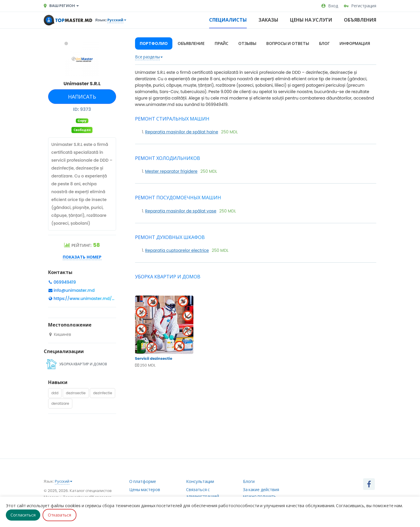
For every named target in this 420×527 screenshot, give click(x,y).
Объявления (360, 20)
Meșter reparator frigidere (171, 171)
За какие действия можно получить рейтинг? (261, 496)
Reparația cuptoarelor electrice (177, 250)
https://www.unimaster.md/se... (87, 299)
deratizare (60, 403)
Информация (355, 43)
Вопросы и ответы (288, 43)
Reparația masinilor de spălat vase (181, 211)
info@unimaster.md (74, 290)
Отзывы (247, 43)
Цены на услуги (311, 20)
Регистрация (360, 6)
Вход (330, 6)
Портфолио (154, 43)
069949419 (64, 282)
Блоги (249, 481)
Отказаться (60, 515)
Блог (324, 43)
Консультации (200, 481)
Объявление (191, 43)
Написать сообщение (82, 98)
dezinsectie (76, 393)
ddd (55, 393)
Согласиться (23, 515)
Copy (82, 121)
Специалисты (228, 20)
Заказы (268, 20)
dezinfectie (103, 393)
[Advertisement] (256, 415)
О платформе (143, 481)
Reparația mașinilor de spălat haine (182, 132)
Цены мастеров (145, 490)
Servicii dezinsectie (172, 333)
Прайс (222, 43)
